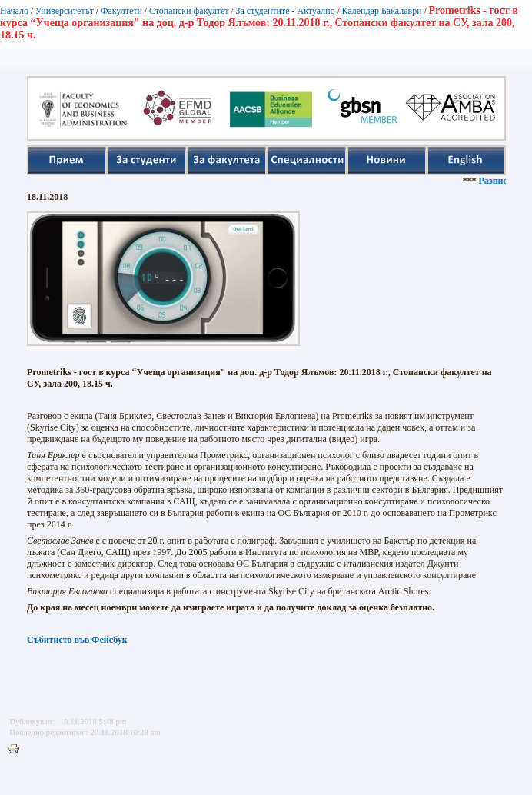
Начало (14, 11)
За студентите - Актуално (285, 11)
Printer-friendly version (18, 750)
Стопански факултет (189, 11)
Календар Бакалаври (381, 11)
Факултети (121, 11)
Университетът (65, 11)
